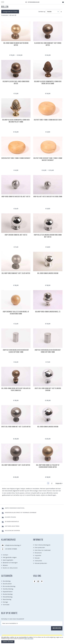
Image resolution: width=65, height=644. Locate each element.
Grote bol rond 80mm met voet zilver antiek (16, 427)
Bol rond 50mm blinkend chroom (48, 273)
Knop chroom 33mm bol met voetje (16, 235)
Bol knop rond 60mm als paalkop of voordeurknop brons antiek (48, 466)
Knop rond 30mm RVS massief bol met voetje (16, 197)
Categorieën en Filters (10, 12)
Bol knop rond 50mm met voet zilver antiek (16, 273)
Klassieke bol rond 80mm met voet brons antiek (48, 44)
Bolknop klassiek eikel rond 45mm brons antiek (16, 83)
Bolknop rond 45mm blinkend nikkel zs (48, 312)
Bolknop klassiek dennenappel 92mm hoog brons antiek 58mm (48, 83)
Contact (5, 555)
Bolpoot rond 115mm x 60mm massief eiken (48, 120)
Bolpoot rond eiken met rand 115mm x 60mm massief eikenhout (48, 159)
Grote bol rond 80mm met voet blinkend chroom (48, 390)
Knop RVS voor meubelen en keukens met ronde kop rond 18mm (48, 351)
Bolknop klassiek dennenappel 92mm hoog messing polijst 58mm (16, 121)
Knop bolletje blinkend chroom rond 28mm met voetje (48, 236)
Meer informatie (29, 639)
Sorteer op (42, 12)
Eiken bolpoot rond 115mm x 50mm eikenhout (16, 158)
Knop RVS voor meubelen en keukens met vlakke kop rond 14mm (16, 351)
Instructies (38, 561)
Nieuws (37, 558)
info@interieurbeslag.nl (13, 545)
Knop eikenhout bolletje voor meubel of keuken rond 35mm (16, 313)
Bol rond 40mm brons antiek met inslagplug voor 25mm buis (16, 390)
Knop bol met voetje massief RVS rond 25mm (48, 197)
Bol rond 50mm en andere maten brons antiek (16, 44)
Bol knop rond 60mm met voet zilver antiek (16, 465)
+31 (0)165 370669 (11, 549)
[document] (32, 640)
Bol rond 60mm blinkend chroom (48, 427)
